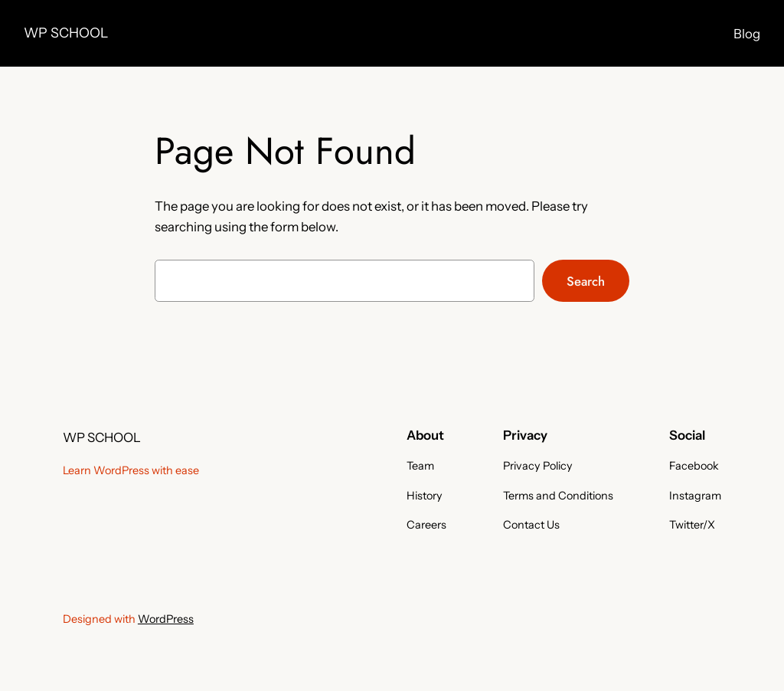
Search (586, 281)
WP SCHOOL (66, 33)
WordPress (166, 619)
